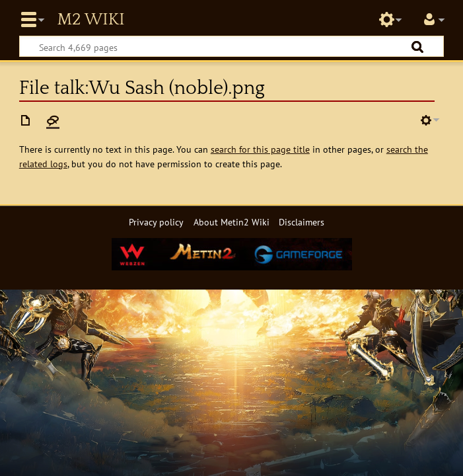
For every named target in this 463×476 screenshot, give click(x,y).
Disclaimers (302, 222)
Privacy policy (156, 222)
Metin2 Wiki (90, 20)
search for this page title (260, 149)
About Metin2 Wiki (231, 222)
